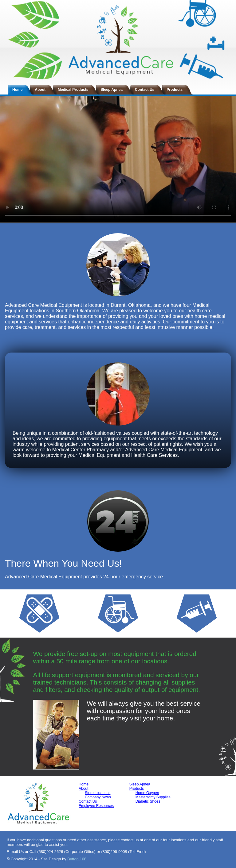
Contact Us (145, 90)
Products (175, 90)
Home (17, 90)
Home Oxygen (147, 793)
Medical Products (73, 90)
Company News (98, 797)
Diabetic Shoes (148, 801)
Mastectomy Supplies (153, 797)
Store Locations (98, 793)
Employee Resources (96, 806)
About (40, 90)
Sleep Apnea (112, 90)
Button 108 (77, 859)
